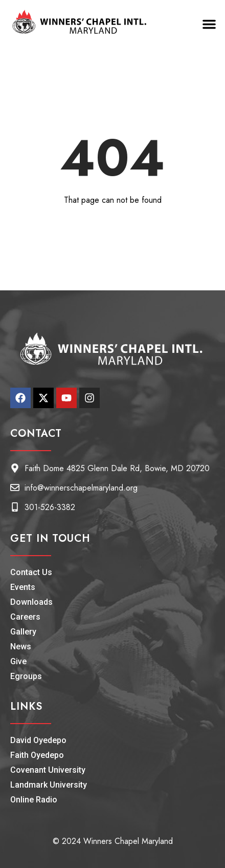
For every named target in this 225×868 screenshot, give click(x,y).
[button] (209, 24)
